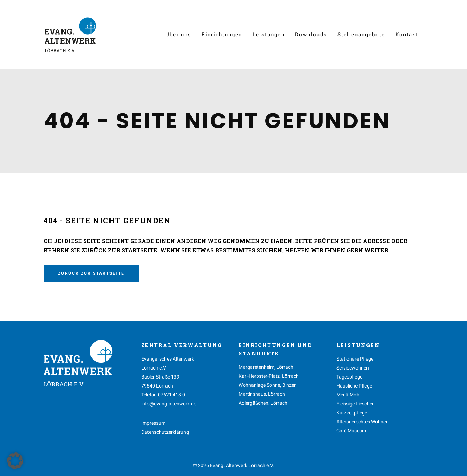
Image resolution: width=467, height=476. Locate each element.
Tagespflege (349, 377)
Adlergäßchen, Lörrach (263, 403)
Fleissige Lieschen (356, 404)
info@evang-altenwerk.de (169, 404)
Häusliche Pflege (354, 386)
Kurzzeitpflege (352, 413)
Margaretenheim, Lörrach (266, 367)
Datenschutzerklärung (165, 432)
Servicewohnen (353, 368)
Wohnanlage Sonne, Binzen (268, 385)
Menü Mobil (349, 395)
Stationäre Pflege (355, 359)
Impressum (153, 423)
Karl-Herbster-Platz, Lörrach (269, 376)
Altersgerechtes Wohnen (363, 422)
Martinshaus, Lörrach (262, 394)
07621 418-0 (171, 395)
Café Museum (351, 431)
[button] (15, 461)
